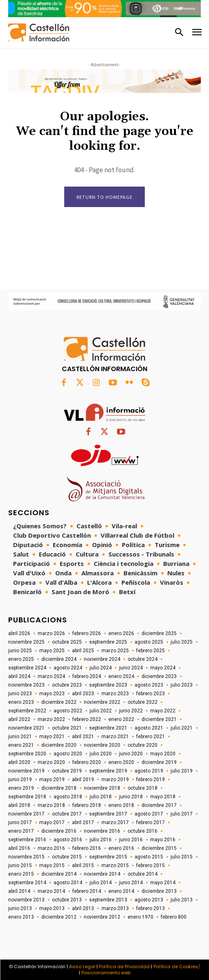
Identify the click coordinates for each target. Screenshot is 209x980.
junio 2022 (131, 711)
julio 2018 (101, 797)
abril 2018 (19, 805)
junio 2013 (20, 908)
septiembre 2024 (27, 668)
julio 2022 (101, 711)
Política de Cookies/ (177, 966)
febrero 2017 (151, 822)
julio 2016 (101, 840)
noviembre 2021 (26, 728)
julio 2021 (182, 728)
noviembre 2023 (26, 685)
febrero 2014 (87, 891)
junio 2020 (131, 754)
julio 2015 (182, 857)
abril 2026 (19, 633)
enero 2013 (21, 917)
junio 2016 (131, 840)
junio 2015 (20, 865)
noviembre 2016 (102, 831)
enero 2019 (21, 788)
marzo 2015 (115, 865)
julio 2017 (182, 814)
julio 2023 (182, 685)
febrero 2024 (87, 676)
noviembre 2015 (26, 857)
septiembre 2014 (27, 883)
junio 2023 (20, 694)
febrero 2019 (151, 779)
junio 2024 (131, 668)
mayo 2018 (163, 797)
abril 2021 (83, 737)
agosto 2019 (149, 771)
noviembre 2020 (102, 745)
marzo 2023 (115, 694)
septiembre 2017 (108, 814)
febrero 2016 (87, 848)
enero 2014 (121, 891)
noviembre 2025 (26, 642)
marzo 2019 (115, 779)
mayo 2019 (52, 779)
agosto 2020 (68, 754)
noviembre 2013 (26, 900)
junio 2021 (20, 737)
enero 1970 (140, 917)
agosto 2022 (68, 711)
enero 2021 (21, 745)
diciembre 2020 (59, 745)
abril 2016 (19, 848)
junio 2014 (131, 883)
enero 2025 (21, 659)
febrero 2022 (87, 719)
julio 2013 (182, 900)
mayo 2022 (163, 711)
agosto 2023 (149, 685)
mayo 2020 (163, 754)
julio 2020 (101, 754)
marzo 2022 (51, 719)
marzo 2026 (51, 633)
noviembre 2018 (102, 788)
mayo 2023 (52, 694)
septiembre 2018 (27, 797)
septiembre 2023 (108, 685)
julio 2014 (101, 883)
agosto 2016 (68, 840)
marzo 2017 (115, 822)
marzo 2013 (115, 908)
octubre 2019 (67, 771)
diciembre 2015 (159, 848)
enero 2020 (121, 762)
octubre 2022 (143, 702)
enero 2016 (121, 848)
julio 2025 (182, 642)
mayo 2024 (163, 668)
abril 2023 (83, 694)
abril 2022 (19, 719)
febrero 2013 (151, 908)
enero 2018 (121, 805)
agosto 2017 (149, 814)
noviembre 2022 (102, 702)
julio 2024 (101, 668)
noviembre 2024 (102, 659)
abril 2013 (83, 908)
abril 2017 (83, 822)
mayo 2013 (52, 908)
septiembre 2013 (108, 900)
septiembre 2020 (27, 754)
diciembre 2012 (59, 917)
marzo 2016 (51, 848)
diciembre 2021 (159, 719)
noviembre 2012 (102, 917)
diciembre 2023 (159, 676)
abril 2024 (19, 676)
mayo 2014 (163, 883)
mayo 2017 (52, 822)
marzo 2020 (51, 762)
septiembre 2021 (108, 728)
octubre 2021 (67, 728)
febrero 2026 (87, 633)
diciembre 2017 (159, 805)
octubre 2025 (67, 642)
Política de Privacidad (124, 966)
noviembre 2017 (26, 814)
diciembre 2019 (159, 762)
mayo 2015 (52, 865)
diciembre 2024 (59, 659)
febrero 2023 (151, 694)
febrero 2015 (151, 865)
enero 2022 (121, 719)
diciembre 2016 (59, 831)
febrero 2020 (87, 762)
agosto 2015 (149, 857)
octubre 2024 (143, 659)
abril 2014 (19, 891)
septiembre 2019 (108, 771)
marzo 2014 (51, 891)
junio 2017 (20, 822)
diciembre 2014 (59, 874)
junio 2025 (20, 651)
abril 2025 (83, 651)
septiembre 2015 (108, 857)
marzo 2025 (115, 651)
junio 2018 (131, 797)
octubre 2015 (67, 857)
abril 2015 (83, 865)
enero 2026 (121, 633)
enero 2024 (121, 676)
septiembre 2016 (27, 840)
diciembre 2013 (159, 891)
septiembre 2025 (108, 642)
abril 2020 (19, 762)
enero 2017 (21, 831)
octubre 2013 (67, 900)
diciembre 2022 (59, 702)
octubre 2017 (67, 814)
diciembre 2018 (59, 788)
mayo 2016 (163, 840)
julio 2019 (182, 771)
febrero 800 (174, 917)
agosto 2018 (68, 797)
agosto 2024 (68, 668)
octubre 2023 (67, 685)
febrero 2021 (151, 737)
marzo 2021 (115, 737)
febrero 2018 (87, 805)
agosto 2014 (68, 883)
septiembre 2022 (27, 711)
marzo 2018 (51, 805)
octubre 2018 (143, 788)
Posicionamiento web (106, 973)
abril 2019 (83, 779)
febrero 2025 (151, 651)
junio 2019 (20, 779)
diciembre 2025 (159, 633)
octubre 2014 (143, 874)
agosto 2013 (149, 900)
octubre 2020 (143, 745)
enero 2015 (21, 874)
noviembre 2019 (26, 771)
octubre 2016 (143, 831)
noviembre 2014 (102, 874)
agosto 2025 (149, 642)
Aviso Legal (82, 966)
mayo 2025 (52, 651)
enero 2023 (21, 702)
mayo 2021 (52, 737)
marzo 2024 (51, 676)
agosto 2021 (149, 728)
